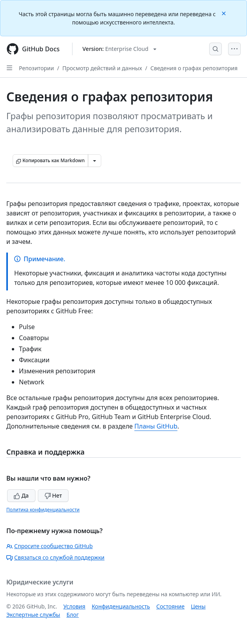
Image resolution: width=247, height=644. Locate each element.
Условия (74, 606)
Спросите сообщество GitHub (49, 546)
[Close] (225, 13)
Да (21, 495)
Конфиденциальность (121, 606)
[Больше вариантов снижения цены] (95, 161)
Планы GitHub (156, 426)
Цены (198, 606)
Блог (73, 615)
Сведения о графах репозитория (194, 68)
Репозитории (36, 68)
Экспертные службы (33, 615)
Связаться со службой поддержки (55, 557)
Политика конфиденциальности (43, 510)
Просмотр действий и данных (102, 68)
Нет (53, 495)
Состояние (171, 606)
